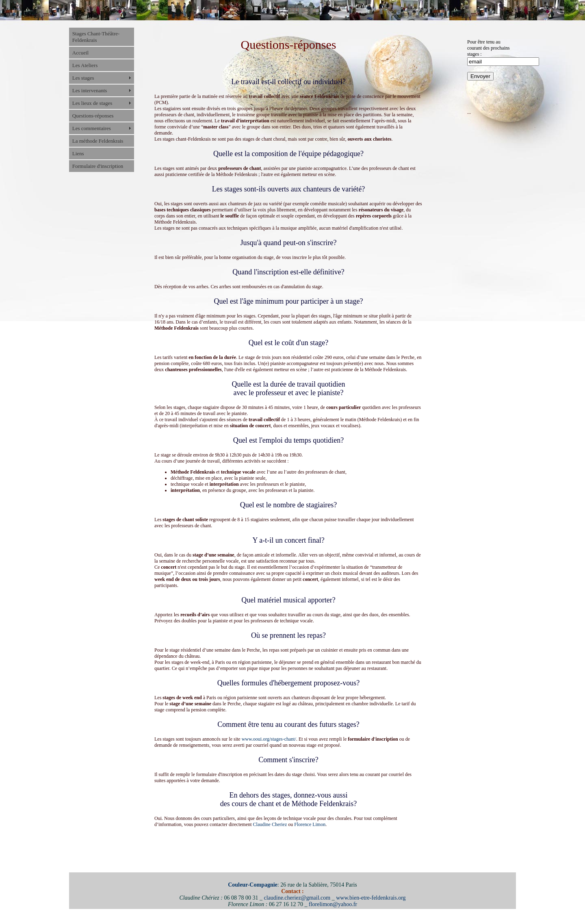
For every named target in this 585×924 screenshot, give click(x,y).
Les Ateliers (85, 65)
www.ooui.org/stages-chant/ (269, 739)
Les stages (83, 78)
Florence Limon (310, 824)
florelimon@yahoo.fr (333, 904)
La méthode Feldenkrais (98, 141)
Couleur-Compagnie (253, 885)
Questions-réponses (93, 116)
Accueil (80, 53)
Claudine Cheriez (270, 824)
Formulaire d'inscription (98, 166)
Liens (78, 153)
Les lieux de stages (92, 103)
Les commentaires (92, 128)
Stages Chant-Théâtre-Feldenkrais (96, 37)
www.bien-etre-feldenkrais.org (371, 898)
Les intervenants (90, 90)
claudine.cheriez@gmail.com (297, 898)
